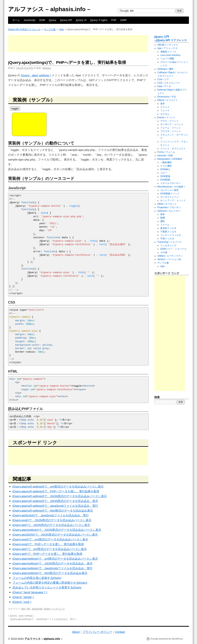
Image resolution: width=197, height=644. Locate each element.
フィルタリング (168, 245)
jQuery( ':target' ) (23, 597)
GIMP (123, 20)
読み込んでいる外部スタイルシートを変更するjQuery (47, 587)
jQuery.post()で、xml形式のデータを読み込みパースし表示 (50, 539)
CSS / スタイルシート (169, 83)
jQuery (53, 20)
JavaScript (30, 20)
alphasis (47, 68)
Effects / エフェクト (168, 100)
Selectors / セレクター (169, 211)
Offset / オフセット (167, 204)
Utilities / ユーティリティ (170, 256)
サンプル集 (50, 29)
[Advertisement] (78, 44)
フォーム (165, 225)
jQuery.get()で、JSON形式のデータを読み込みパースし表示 (51, 525)
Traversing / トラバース (169, 242)
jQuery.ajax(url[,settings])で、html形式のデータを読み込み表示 (53, 510)
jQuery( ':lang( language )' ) (30, 592)
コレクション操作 (169, 190)
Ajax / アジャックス (167, 48)
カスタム (165, 114)
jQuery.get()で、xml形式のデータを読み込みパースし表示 (50, 549)
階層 (163, 218)
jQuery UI (81, 20)
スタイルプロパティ (171, 183)
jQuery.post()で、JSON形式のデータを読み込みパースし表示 (52, 520)
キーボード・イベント (172, 124)
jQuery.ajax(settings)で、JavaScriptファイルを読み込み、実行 (53, 568)
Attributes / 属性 (166, 69)
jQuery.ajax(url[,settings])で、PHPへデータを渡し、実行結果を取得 (56, 491)
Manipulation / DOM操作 (170, 159)
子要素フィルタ (168, 232)
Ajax (61, 29)
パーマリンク (58, 609)
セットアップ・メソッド (173, 201)
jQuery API (66, 20)
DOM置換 (165, 176)
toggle (15, 109)
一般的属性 (166, 162)
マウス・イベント (169, 121)
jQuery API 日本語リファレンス (24, 29)
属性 (163, 221)
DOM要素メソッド (170, 194)
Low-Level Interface (170, 55)
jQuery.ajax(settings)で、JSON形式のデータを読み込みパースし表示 (57, 530)
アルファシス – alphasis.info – (49, 9)
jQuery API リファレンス (172, 40)
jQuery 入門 (162, 37)
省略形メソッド (168, 52)
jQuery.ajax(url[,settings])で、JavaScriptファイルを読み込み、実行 (55, 506)
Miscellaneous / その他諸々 (171, 187)
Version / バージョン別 (169, 259)
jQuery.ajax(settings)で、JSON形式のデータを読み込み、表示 (53, 563)
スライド (165, 107)
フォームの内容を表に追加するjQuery (37, 578)
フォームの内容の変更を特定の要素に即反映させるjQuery (50, 583)
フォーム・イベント (171, 128)
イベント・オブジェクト (173, 149)
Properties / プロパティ (169, 207)
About (76, 632)
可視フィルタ (167, 239)
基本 (163, 104)
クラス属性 (166, 166)
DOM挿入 (165, 169)
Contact (120, 632)
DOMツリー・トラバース (173, 249)
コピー (164, 173)
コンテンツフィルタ (171, 235)
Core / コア (163, 79)
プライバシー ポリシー (97, 632)
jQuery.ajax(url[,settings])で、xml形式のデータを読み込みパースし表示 (58, 486)
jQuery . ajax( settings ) (36, 75)
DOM (42, 20)
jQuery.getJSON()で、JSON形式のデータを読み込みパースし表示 (55, 535)
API (28, 609)
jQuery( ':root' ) (22, 602)
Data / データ (164, 86)
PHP (114, 20)
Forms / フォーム (166, 152)
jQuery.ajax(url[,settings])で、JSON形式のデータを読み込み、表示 (55, 501)
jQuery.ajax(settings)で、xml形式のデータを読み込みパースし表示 (55, 559)
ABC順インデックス (168, 45)
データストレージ (169, 197)
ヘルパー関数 (167, 59)
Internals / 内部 (165, 156)
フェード (165, 111)
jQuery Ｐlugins (99, 20)
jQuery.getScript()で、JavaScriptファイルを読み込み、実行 (51, 515)
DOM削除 (165, 180)
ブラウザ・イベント (171, 131)
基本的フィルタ (168, 228)
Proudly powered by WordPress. (167, 639)
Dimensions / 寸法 (167, 97)
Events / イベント (167, 117)
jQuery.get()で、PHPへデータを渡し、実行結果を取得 (48, 554)
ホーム (16, 20)
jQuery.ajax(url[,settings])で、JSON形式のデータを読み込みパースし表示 (60, 496)
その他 (164, 252)
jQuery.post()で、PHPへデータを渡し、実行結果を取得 (48, 544)
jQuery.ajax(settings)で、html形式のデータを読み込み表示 (50, 573)
